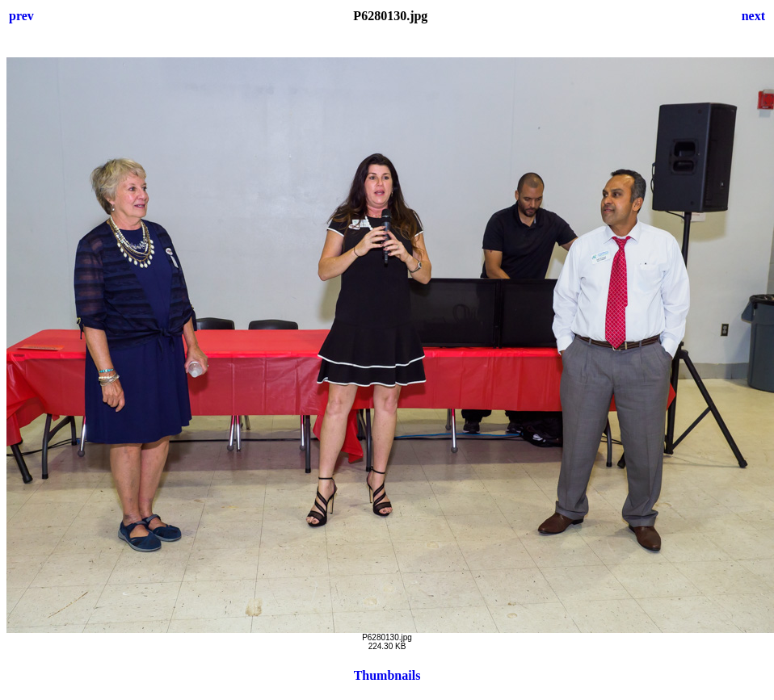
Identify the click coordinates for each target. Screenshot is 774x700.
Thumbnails (387, 675)
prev (21, 16)
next (753, 16)
